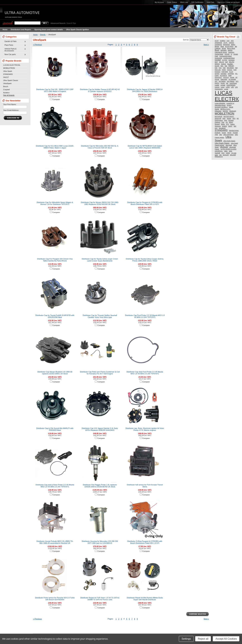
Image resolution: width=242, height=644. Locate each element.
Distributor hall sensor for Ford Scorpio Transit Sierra (145, 486)
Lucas (226, 89)
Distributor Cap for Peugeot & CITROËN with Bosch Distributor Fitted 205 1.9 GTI (145, 203)
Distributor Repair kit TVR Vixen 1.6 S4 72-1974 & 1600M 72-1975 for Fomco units (100, 599)
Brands (43, 35)
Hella (230, 76)
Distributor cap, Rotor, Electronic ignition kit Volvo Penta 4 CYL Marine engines (145, 429)
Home (35, 35)
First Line (218, 70)
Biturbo (217, 46)
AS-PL (225, 43)
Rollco (223, 124)
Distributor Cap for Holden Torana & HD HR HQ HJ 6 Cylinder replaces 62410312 (100, 90)
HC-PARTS (223, 76)
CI (231, 54)
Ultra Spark (8, 71)
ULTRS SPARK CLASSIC (229, 149)
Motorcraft (218, 118)
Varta (230, 151)
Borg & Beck (231, 48)
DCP (216, 62)
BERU (233, 45)
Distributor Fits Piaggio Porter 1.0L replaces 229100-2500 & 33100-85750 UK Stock (100, 486)
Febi (224, 68)
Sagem (232, 124)
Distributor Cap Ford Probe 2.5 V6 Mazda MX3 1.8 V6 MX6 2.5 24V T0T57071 (145, 316)
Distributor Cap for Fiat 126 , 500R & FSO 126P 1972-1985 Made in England (55, 90)
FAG (220, 68)
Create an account (232, 2)
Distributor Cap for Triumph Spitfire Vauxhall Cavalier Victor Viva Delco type (100, 316)
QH (227, 122)
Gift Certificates (197, 2)
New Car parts (15, 55)
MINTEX (225, 111)
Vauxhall (217, 153)
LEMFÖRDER (231, 85)
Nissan (229, 118)
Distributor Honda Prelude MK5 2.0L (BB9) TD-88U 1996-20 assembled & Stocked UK (55, 542)
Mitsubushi (233, 111)
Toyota (229, 133)
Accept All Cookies (226, 639)
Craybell (6, 90)
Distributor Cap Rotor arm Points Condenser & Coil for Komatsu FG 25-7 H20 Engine (100, 373)
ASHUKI (231, 43)
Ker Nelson (222, 81)
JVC (216, 81)
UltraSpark (7, 83)
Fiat (236, 68)
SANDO (225, 126)
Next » (206, 45)
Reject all (203, 639)
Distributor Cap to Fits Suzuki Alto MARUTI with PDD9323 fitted (55, 429)
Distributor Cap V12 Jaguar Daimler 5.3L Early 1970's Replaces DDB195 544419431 (100, 429)
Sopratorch (222, 128)
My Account (159, 2)
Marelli (231, 107)
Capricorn (231, 52)
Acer (228, 41)
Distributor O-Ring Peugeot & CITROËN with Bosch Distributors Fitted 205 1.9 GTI (145, 542)
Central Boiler (219, 54)
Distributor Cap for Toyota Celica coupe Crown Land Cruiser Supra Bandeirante (100, 260)
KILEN (223, 83)
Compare (56, 99)
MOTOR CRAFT (229, 117)
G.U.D (231, 72)
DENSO (217, 64)
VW (220, 155)
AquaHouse (218, 43)
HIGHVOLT (218, 77)
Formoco (218, 72)
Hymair (217, 79)
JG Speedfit (232, 79)
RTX (228, 124)
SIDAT (230, 126)
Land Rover (233, 83)
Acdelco (6, 93)
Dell (226, 62)
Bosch (6, 86)
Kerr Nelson (231, 81)
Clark (216, 56)
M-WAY (229, 105)
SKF (235, 126)
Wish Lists (184, 2)
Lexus (223, 87)
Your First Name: (10, 104)
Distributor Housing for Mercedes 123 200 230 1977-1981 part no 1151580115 (100, 542)
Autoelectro (218, 45)
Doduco (223, 64)
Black (222, 46)
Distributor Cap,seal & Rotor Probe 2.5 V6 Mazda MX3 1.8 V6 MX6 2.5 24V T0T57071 (55, 486)
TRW (216, 135)
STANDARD (8, 74)
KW (227, 83)
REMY (231, 122)
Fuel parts (225, 72)
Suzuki (224, 133)
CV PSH (225, 60)
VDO (223, 153)
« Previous (37, 45)
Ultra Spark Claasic (229, 141)
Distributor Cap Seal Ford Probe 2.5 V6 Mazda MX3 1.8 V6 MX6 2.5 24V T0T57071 (145, 373)
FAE (216, 68)
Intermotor (224, 79)
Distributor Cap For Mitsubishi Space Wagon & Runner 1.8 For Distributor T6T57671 (55, 203)
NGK (224, 118)
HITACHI (226, 77)
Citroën (236, 54)
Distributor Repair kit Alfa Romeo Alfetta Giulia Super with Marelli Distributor (145, 599)
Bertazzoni (227, 45)
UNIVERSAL (219, 151)
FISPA (224, 70)
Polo (223, 122)
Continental (218, 58)
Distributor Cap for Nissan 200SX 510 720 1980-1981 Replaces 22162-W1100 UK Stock (100, 203)
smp (216, 128)
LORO (228, 87)
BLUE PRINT (229, 46)
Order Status (172, 2)
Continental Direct (229, 58)
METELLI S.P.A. (225, 109)
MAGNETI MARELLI (221, 107)
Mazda (217, 109)
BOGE (224, 48)
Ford (235, 70)
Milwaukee (218, 111)
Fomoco (230, 70)
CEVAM (227, 54)
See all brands (9, 95)
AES (232, 41)
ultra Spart (229, 145)
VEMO (228, 153)
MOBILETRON (9, 68)
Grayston (224, 74)
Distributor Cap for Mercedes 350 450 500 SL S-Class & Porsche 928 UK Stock (100, 147)
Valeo (226, 151)
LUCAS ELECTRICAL (12, 65)
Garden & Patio (15, 41)
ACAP (217, 41)
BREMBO (224, 50)
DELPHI (232, 62)
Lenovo (217, 87)
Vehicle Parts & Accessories (15, 50)
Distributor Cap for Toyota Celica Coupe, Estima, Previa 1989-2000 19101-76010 (145, 260)
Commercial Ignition (225, 56)
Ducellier (230, 64)
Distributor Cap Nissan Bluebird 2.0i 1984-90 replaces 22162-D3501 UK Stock (55, 373)
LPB (232, 87)
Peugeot (231, 120)
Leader (217, 85)
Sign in (220, 2)
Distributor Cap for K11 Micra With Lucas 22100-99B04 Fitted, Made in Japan (55, 147)
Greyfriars (231, 74)
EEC (222, 66)
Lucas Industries (220, 103)
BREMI (230, 50)
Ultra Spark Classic (11, 80)
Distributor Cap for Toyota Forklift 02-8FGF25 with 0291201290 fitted (55, 316)
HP (236, 77)
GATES (217, 74)
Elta (226, 66)
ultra (221, 135)
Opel (226, 120)
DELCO (222, 62)
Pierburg (218, 122)
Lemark (223, 85)
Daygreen (232, 60)
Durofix (217, 66)
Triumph (235, 133)
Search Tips (71, 23)
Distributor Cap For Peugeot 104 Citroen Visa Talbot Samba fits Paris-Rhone (55, 260)
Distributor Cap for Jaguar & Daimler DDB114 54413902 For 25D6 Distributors (145, 90)
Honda (232, 77)
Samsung (218, 126)
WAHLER (226, 155)
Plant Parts (15, 45)
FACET (6, 77)
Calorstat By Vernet (221, 52)
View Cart (210, 2)
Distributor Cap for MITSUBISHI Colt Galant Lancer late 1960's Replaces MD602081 (145, 147)
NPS (234, 118)
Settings (186, 639)
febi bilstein (230, 68)
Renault (217, 124)
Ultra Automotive (228, 135)
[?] (238, 37)
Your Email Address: (11, 110)
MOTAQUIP (218, 117)
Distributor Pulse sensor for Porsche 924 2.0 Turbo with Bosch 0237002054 (55, 599)
